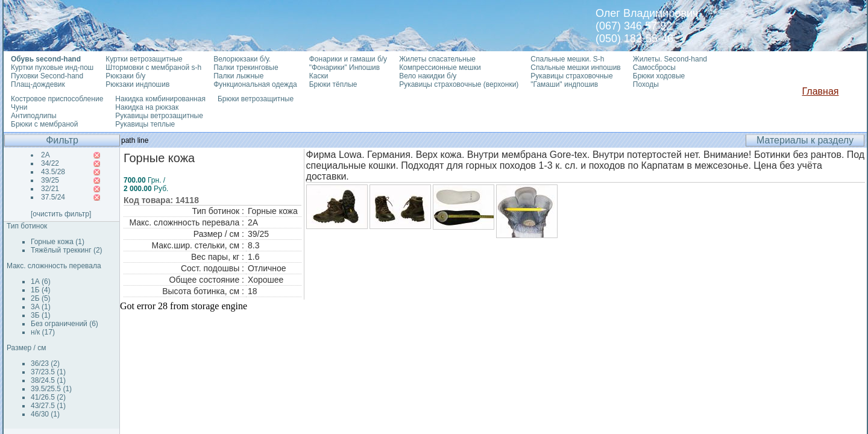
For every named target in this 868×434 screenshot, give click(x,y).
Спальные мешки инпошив (575, 68)
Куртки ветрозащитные (144, 59)
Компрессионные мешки (440, 68)
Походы (646, 84)
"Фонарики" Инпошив (344, 68)
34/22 (50, 163)
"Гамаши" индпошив (564, 84)
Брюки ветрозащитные (256, 99)
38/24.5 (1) (48, 380)
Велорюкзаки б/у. (242, 59)
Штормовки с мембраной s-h (153, 68)
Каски (319, 76)
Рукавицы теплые (145, 124)
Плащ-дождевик (38, 84)
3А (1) (41, 307)
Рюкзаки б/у (125, 76)
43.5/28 (53, 172)
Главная (821, 91)
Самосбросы (654, 68)
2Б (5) (41, 298)
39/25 (50, 180)
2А (46, 155)
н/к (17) (43, 332)
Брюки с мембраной (44, 124)
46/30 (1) (45, 414)
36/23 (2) (45, 363)
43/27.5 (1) (48, 406)
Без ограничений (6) (64, 324)
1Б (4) (41, 290)
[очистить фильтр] (61, 214)
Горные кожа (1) (58, 242)
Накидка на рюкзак (147, 107)
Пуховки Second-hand (47, 76)
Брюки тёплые (333, 84)
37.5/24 (53, 197)
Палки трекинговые (246, 68)
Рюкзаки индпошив (137, 84)
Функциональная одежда (255, 84)
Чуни (19, 107)
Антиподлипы (34, 116)
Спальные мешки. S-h (567, 59)
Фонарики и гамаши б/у (348, 59)
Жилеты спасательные (437, 59)
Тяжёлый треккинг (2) (67, 250)
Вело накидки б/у (428, 76)
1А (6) (41, 281)
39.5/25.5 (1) (51, 389)
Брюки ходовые (659, 76)
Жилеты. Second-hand (670, 59)
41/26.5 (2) (48, 397)
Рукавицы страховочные (571, 76)
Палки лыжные (238, 76)
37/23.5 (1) (48, 372)
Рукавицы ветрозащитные (159, 116)
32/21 (50, 189)
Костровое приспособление (57, 99)
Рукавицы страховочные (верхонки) (459, 84)
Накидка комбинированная (160, 99)
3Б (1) (41, 315)
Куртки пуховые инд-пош (52, 68)
